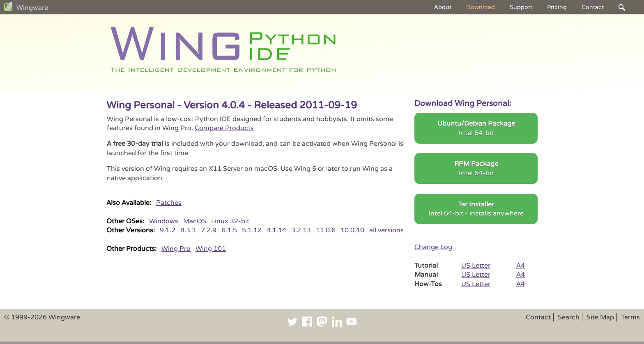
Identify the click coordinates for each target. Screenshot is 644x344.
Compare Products (224, 128)
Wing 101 (211, 249)
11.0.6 (326, 230)
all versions (386, 230)
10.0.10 (352, 230)
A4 (521, 266)
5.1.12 (252, 230)
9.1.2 (168, 230)
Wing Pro (176, 249)
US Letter (476, 266)
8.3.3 (188, 230)
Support (521, 7)
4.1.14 (276, 230)
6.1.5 (229, 230)
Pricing (557, 7)
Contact (593, 7)
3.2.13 (301, 230)
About (443, 7)
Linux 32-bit (230, 221)
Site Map (600, 317)
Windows (164, 221)
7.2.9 (209, 230)
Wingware (32, 8)
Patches (169, 203)
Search (569, 317)
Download (481, 7)
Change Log (433, 247)
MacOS (195, 221)
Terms (630, 317)
